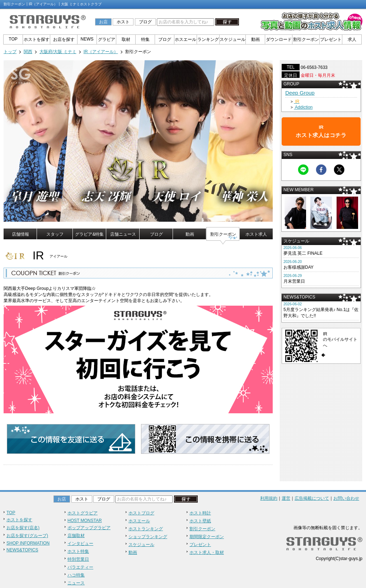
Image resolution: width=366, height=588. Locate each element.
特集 (145, 39)
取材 (126, 39)
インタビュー (80, 544)
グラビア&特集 (89, 234)
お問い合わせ (346, 498)
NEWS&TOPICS (22, 550)
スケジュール (233, 39)
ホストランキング (146, 529)
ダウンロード (279, 39)
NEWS (87, 39)
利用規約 (269, 498)
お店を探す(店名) (23, 528)
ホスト (123, 22)
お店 (103, 22)
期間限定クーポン (207, 537)
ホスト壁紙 (200, 521)
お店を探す (64, 39)
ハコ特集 (76, 575)
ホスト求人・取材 (207, 552)
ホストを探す (37, 39)
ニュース (76, 583)
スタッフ (55, 234)
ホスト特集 (78, 551)
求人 (352, 39)
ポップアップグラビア (89, 528)
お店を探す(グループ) (27, 536)
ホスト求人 (256, 234)
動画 (255, 39)
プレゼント (331, 39)
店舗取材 (76, 536)
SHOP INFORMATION (28, 543)
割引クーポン (306, 39)
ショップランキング (148, 537)
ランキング (208, 39)
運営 (286, 498)
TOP (13, 39)
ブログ (145, 22)
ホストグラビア (83, 513)
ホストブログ (141, 513)
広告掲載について (312, 498)
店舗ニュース (123, 234)
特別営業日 (78, 559)
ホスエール (186, 39)
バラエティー (80, 567)
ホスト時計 (200, 513)
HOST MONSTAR (85, 521)
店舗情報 (20, 234)
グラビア (107, 39)
